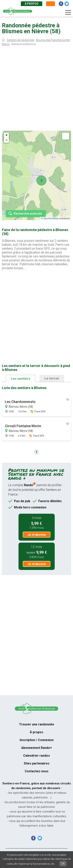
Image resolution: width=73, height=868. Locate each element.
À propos (32, 4)
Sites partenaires (37, 763)
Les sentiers (21, 379)
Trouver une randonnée (37, 724)
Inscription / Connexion (37, 740)
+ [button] (7, 135)
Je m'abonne (37, 535)
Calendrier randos (36, 756)
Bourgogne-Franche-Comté (53, 40)
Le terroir (52, 378)
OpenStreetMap (51, 218)
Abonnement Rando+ (37, 748)
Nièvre (6, 44)
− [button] (7, 140)
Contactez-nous (37, 771)
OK (63, 864)
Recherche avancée (28, 214)
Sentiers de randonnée (20, 40)
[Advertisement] (36, 89)
